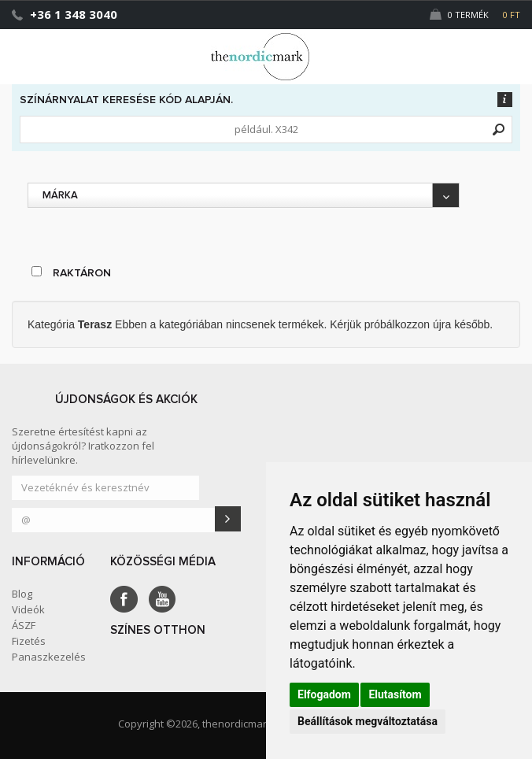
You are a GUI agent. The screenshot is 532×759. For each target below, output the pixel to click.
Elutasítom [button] (395, 694)
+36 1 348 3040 (74, 14)
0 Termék (475, 15)
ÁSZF (24, 625)
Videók (28, 609)
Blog (22, 594)
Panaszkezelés (49, 657)
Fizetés (29, 641)
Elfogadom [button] (324, 694)
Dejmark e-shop (266, 57)
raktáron (71, 272)
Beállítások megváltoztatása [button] (368, 721)
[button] (488, 50)
